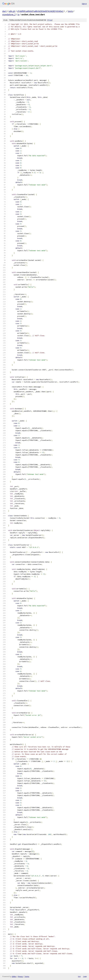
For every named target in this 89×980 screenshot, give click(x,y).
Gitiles (14, 976)
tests (70, 11)
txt (79, 976)
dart (4, 11)
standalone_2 (9, 14)
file (50, 20)
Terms (27, 976)
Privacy (20, 976)
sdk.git (12, 11)
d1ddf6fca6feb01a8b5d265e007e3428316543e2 (40, 11)
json (85, 976)
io (18, 14)
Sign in (84, 4)
